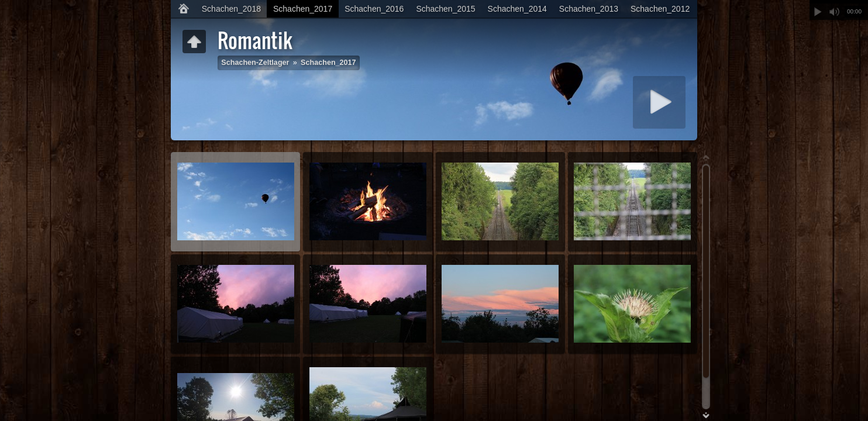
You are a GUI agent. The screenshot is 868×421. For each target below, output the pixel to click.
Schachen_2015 (445, 9)
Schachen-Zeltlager (255, 63)
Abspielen (818, 12)
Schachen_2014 (517, 9)
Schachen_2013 (589, 9)
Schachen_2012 (660, 9)
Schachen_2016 (374, 9)
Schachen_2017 (303, 9)
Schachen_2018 (231, 9)
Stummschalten (834, 12)
